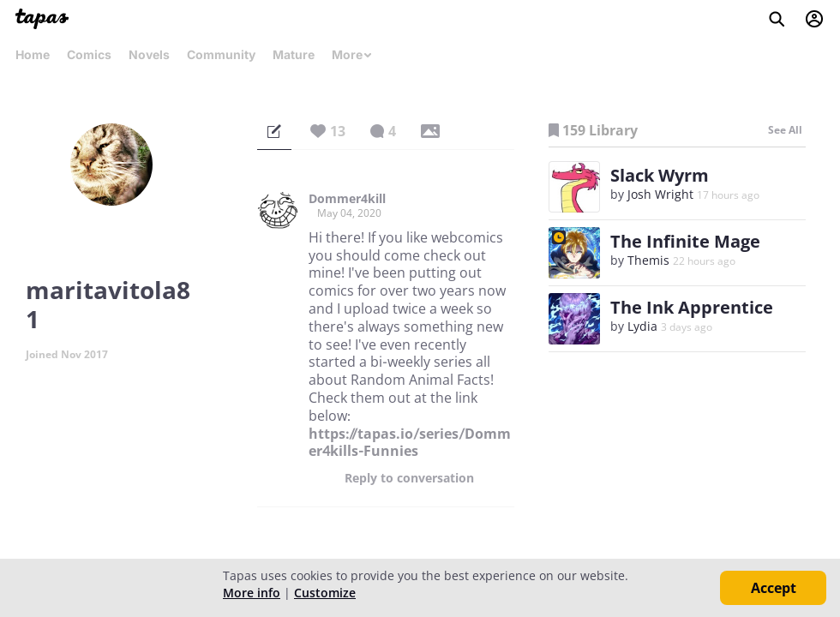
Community (221, 54)
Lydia (642, 326)
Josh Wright (660, 194)
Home (33, 54)
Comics (89, 54)
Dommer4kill (347, 199)
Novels (149, 54)
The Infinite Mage (685, 241)
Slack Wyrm (660, 175)
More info (252, 593)
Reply (409, 478)
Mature (294, 54)
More (352, 54)
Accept (774, 588)
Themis (648, 260)
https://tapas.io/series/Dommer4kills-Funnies (410, 443)
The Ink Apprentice (692, 307)
